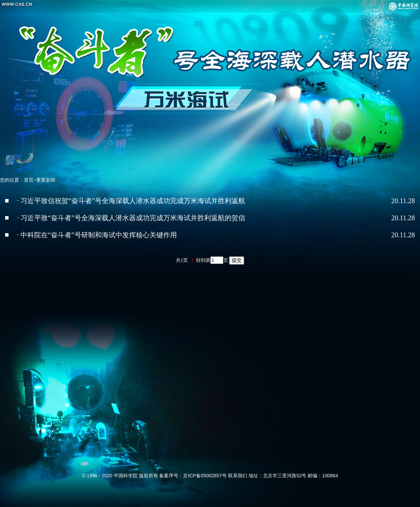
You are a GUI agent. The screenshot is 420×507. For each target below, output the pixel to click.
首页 (29, 180)
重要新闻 (46, 180)
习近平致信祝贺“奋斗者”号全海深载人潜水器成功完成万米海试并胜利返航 (133, 201)
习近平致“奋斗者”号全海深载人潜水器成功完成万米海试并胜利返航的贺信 (133, 218)
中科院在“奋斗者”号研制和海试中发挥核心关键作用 (99, 235)
